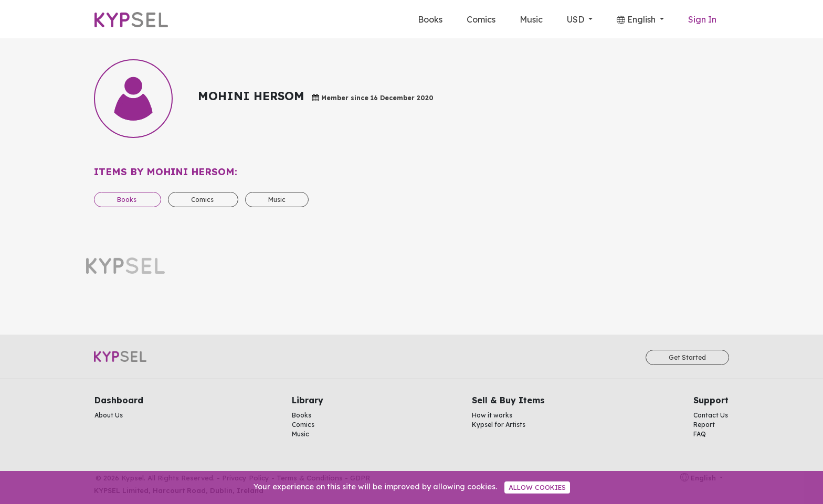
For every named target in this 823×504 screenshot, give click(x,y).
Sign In (702, 19)
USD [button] (577, 19)
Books (430, 19)
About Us (109, 415)
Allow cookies (537, 487)
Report (704, 425)
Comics (481, 19)
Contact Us (711, 415)
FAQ (700, 434)
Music (531, 19)
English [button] (637, 19)
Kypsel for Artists (499, 425)
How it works (492, 415)
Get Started (687, 357)
